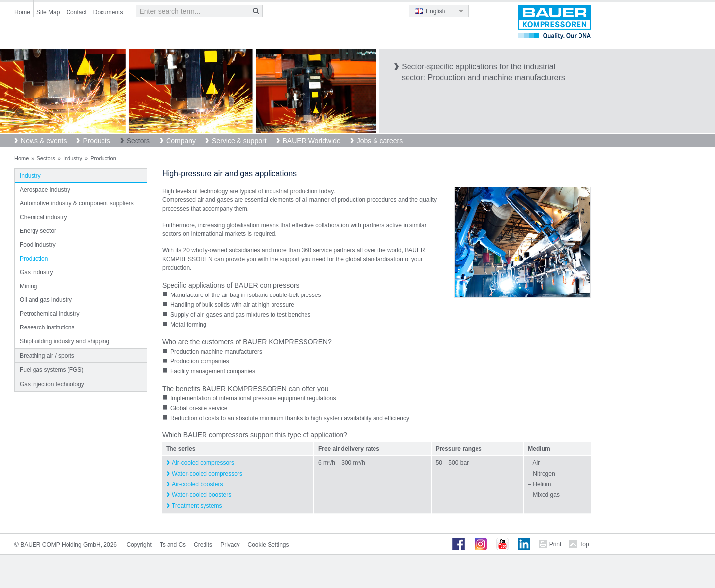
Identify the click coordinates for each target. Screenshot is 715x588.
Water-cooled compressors (207, 474)
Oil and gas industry (46, 300)
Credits (203, 545)
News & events (44, 141)
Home (22, 12)
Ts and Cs (173, 545)
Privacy (230, 545)
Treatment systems (197, 506)
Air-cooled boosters (197, 484)
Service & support (239, 141)
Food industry (38, 245)
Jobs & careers (380, 141)
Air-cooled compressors (203, 463)
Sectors (138, 141)
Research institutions (47, 327)
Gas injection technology (52, 384)
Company (181, 141)
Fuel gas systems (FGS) (51, 370)
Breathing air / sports (47, 356)
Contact (76, 12)
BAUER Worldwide (312, 141)
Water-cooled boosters (202, 495)
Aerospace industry (45, 190)
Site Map (48, 12)
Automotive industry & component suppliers (77, 203)
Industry (73, 158)
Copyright (139, 545)
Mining (28, 286)
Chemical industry (43, 217)
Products (96, 141)
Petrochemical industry (50, 314)
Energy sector (38, 231)
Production (34, 259)
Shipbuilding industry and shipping (65, 341)
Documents (108, 12)
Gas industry (36, 272)
